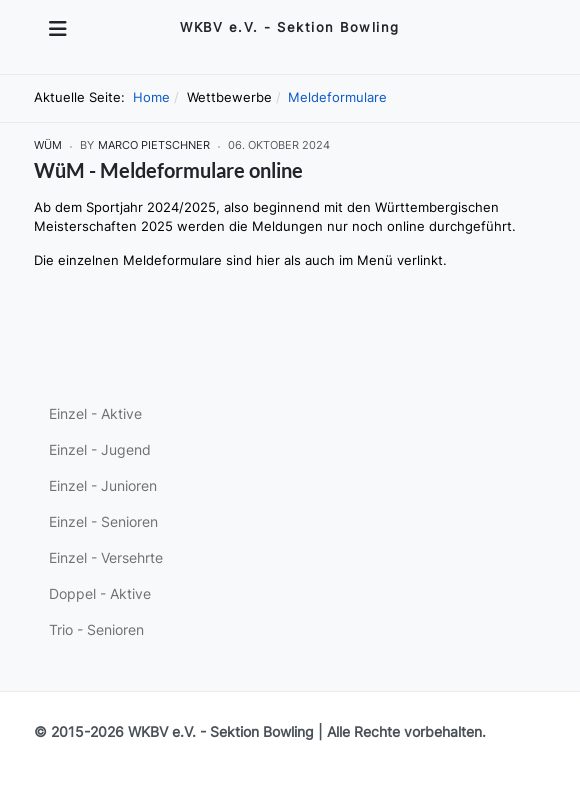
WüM (48, 145)
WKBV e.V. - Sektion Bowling (221, 731)
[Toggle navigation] (58, 29)
